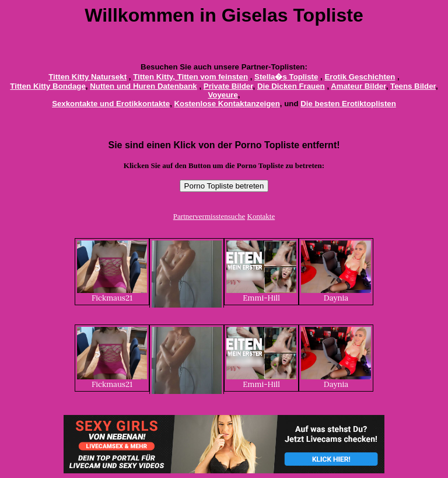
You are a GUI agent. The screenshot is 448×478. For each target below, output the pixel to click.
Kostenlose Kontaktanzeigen (227, 104)
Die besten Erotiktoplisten (348, 104)
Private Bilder (228, 86)
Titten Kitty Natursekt (87, 77)
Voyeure (223, 95)
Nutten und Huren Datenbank (143, 86)
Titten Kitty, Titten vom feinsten (190, 77)
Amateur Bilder (358, 86)
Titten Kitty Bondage (48, 86)
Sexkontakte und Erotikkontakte (111, 104)
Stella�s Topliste (286, 77)
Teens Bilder (413, 86)
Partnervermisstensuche (209, 216)
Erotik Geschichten (360, 77)
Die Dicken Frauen (291, 86)
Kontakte (261, 216)
